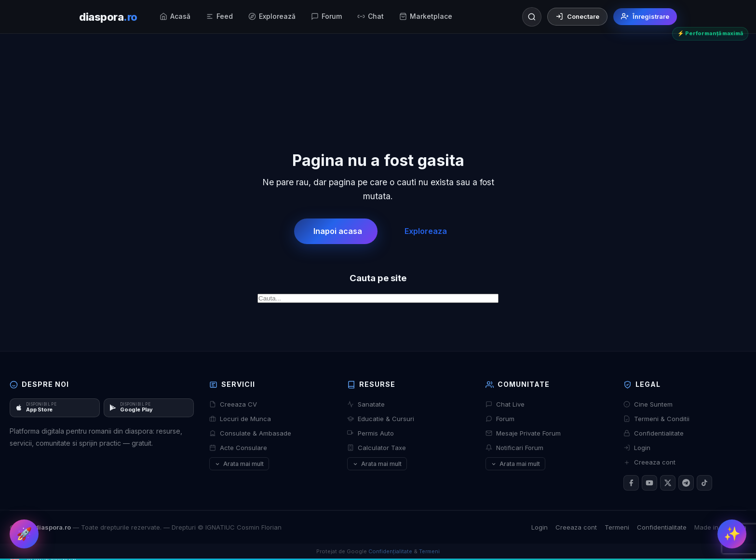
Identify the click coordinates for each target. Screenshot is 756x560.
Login (637, 448)
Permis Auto (371, 433)
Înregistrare (645, 16)
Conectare (577, 16)
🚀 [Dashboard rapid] (24, 534)
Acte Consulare (238, 448)
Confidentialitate (654, 433)
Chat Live (505, 404)
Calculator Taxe (377, 448)
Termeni (617, 527)
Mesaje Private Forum (523, 433)
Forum (500, 419)
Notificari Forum (514, 448)
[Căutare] (532, 17)
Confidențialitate (390, 551)
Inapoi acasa (338, 231)
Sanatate (366, 404)
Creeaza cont (649, 462)
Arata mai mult (239, 464)
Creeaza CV (233, 404)
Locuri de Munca (240, 419)
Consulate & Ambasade (250, 433)
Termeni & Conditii (656, 419)
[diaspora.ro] (108, 17)
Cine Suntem (648, 404)
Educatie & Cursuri (381, 419)
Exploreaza (426, 231)
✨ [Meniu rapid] (732, 534)
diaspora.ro (53, 527)
